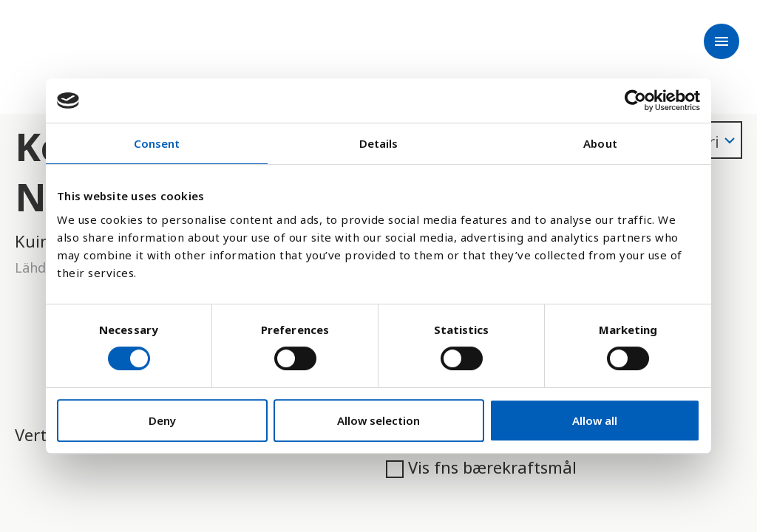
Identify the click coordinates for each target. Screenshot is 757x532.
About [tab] (600, 143)
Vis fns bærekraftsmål (481, 467)
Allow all (595, 420)
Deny (162, 420)
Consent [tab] (157, 143)
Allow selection (378, 420)
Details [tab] (379, 143)
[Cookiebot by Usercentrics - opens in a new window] (635, 100)
